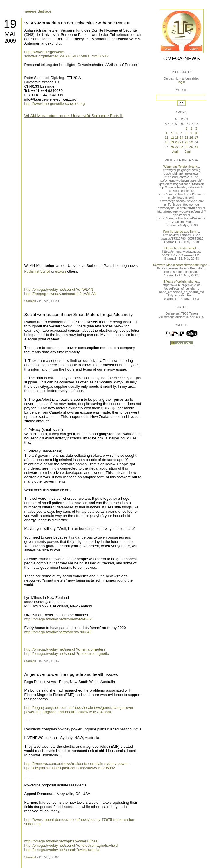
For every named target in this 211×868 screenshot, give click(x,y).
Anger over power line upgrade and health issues (71, 674)
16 (191, 138)
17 (196, 138)
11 (167, 138)
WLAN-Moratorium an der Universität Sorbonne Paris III (78, 23)
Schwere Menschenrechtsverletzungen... (182, 265)
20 (177, 142)
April (175, 151)
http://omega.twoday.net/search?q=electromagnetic (67, 654)
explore (61, 271)
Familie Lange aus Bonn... (182, 232)
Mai (10, 34)
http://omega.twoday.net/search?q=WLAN (59, 289)
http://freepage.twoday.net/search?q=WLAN (61, 294)
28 (181, 147)
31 (196, 147)
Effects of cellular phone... (181, 281)
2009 (10, 41)
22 (187, 142)
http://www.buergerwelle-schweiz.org (55, 104)
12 (172, 138)
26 (172, 147)
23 (191, 142)
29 (187, 147)
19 (10, 24)
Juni (188, 151)
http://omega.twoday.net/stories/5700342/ (59, 632)
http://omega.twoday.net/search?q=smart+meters (65, 649)
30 (191, 147)
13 (177, 138)
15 (187, 138)
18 (167, 142)
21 (181, 142)
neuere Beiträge (38, 11)
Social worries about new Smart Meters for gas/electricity (79, 314)
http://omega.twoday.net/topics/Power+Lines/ (61, 841)
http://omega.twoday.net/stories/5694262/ (59, 619)
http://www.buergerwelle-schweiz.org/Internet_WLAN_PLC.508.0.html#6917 (67, 54)
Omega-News (182, 59)
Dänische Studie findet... (182, 248)
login (182, 82)
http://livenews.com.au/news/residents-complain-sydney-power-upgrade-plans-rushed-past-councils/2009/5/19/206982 (77, 766)
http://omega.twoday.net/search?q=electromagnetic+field (71, 845)
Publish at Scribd (37, 271)
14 (181, 138)
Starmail (30, 301)
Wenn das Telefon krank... (182, 167)
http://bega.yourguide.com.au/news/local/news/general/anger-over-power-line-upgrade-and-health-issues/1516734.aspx (80, 710)
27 (177, 147)
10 (196, 133)
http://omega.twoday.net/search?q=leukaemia (62, 850)
